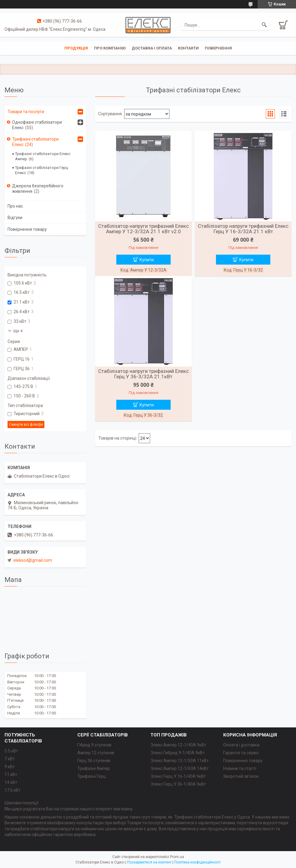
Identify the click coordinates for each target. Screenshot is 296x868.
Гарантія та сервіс (241, 753)
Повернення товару (27, 229)
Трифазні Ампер (94, 768)
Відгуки (15, 218)
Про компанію (110, 48)
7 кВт (10, 759)
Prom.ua (177, 857)
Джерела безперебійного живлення (38, 189)
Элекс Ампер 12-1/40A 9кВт (178, 745)
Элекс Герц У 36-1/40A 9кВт (178, 784)
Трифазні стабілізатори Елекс (35, 142)
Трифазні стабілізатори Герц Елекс (42, 170)
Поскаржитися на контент (149, 862)
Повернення (218, 48)
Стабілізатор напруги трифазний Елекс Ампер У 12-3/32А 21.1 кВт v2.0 (143, 229)
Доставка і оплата (152, 48)
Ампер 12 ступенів (96, 753)
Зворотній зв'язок (241, 776)
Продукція (76, 48)
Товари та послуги (26, 112)
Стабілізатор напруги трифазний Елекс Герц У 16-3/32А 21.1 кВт (243, 229)
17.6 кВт (13, 790)
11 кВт (11, 774)
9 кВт (10, 767)
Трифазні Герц (92, 776)
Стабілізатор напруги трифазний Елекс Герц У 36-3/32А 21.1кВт (143, 374)
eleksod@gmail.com (33, 560)
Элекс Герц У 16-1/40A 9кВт (178, 776)
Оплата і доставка (241, 745)
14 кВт (11, 782)
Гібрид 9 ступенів (94, 745)
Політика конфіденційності (197, 862)
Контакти (188, 48)
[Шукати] (264, 25)
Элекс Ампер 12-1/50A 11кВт (180, 761)
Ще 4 (18, 331)
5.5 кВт (11, 751)
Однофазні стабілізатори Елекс (37, 125)
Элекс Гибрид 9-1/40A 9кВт (178, 753)
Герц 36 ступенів (94, 761)
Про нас (15, 206)
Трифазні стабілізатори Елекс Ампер (43, 156)
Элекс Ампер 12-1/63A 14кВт (180, 768)
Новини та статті (240, 768)
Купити (147, 260)
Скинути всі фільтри (26, 424)
